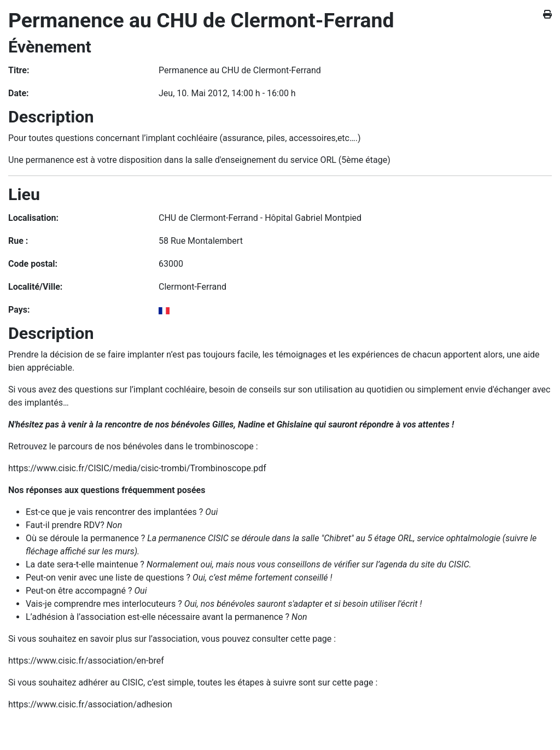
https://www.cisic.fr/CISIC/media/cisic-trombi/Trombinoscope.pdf (137, 468)
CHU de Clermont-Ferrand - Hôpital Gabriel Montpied (260, 218)
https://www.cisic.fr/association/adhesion (90, 704)
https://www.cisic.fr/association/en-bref (86, 661)
